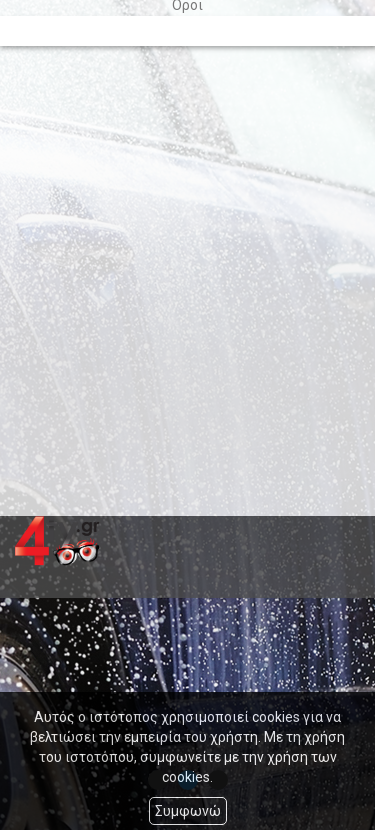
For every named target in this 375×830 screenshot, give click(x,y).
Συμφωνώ (188, 811)
